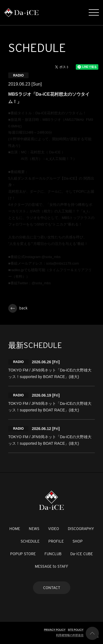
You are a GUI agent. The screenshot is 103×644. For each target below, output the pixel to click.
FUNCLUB (53, 554)
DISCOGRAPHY (81, 529)
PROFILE (56, 541)
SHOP (78, 541)
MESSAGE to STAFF (52, 566)
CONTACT (52, 588)
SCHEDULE (30, 541)
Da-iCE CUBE (82, 554)
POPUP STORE (23, 554)
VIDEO (54, 529)
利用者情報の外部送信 (70, 635)
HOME (15, 529)
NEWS (34, 529)
